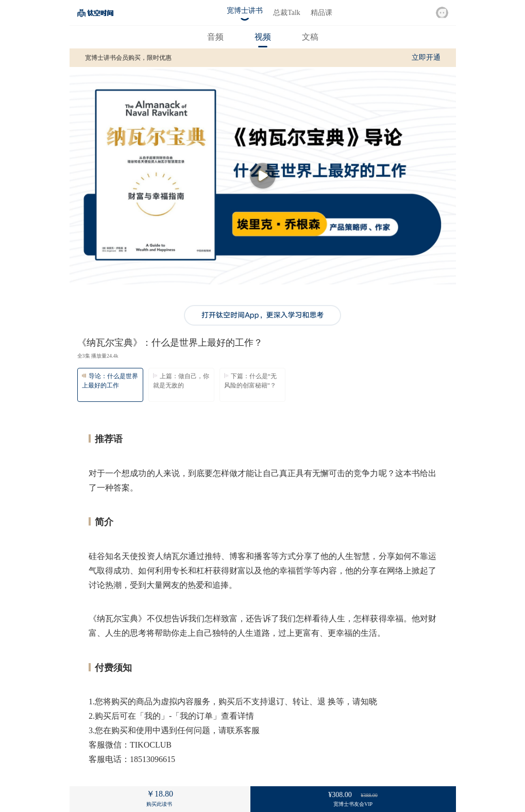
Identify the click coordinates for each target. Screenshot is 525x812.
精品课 (321, 13)
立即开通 (426, 57)
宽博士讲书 (245, 11)
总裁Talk (287, 13)
